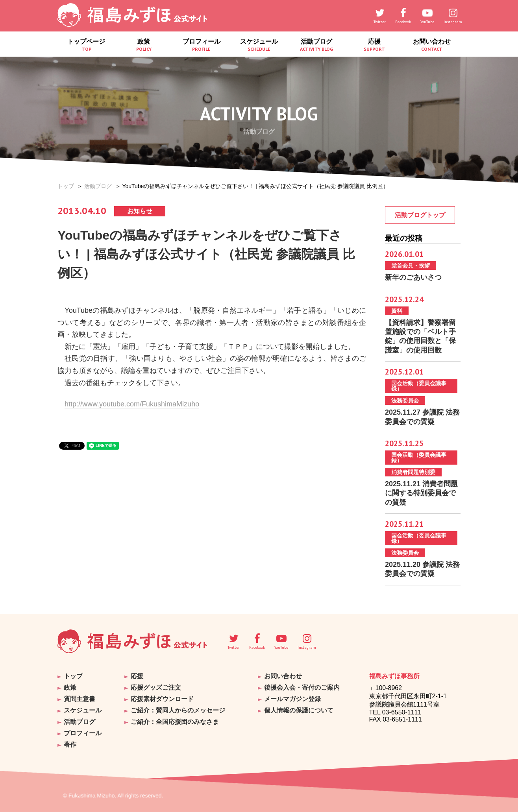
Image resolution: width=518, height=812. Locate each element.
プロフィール (202, 45)
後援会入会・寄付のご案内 (302, 687)
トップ (66, 186)
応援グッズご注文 (156, 687)
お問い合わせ (432, 45)
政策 (144, 45)
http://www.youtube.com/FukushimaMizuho (132, 404)
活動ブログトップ (420, 215)
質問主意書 (80, 699)
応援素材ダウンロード (162, 699)
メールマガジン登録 (292, 699)
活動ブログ (316, 45)
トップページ (86, 45)
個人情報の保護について (299, 710)
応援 (374, 45)
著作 (70, 745)
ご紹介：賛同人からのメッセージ (178, 710)
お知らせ (140, 211)
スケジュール (259, 45)
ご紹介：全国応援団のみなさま (175, 722)
